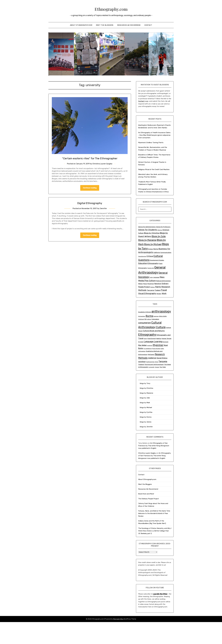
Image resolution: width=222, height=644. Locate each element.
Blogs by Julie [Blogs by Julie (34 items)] (159, 236)
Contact (148, 25)
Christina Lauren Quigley (103, 164)
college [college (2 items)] (149, 319)
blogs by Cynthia (146, 412)
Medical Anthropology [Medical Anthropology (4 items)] (163, 281)
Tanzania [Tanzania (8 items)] (150, 290)
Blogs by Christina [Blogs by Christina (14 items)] (152, 233)
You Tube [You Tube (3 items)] (163, 367)
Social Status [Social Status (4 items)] (162, 358)
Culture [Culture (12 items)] (161, 327)
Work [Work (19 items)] (164, 293)
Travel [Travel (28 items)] (164, 290)
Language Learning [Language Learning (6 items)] (153, 342)
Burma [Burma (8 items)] (149, 316)
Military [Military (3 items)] (141, 284)
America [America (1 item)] (160, 230)
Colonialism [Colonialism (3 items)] (155, 319)
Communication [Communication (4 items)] (166, 252)
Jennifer (104, 209)
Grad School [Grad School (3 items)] (152, 338)
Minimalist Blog (118, 619)
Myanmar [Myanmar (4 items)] (151, 284)
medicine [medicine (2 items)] (150, 345)
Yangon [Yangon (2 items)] (157, 367)
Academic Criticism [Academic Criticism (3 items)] (145, 312)
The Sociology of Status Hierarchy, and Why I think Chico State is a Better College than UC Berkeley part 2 (155, 531)
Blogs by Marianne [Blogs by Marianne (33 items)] (147, 240)
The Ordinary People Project (149, 499)
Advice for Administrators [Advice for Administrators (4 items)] (147, 227)
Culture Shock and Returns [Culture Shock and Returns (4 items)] (154, 331)
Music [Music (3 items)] (145, 284)
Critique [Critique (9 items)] (150, 256)
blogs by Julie (145, 398)
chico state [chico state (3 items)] (163, 316)
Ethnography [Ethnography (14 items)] (147, 335)
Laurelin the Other (160, 594)
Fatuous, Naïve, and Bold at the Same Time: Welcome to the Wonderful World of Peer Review (154, 513)
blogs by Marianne (146, 393)
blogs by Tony (145, 383)
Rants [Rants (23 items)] (158, 287)
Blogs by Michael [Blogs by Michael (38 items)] (153, 244)
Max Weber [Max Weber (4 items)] (142, 345)
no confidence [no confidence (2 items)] (148, 349)
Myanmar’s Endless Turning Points (151, 143)
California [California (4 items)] (157, 252)
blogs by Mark (145, 403)
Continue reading (90, 188)
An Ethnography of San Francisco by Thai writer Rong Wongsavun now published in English (154, 446)
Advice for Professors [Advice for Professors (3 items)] (163, 227)
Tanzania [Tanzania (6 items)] (163, 361)
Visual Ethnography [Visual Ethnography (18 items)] (147, 293)
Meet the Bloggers (105, 25)
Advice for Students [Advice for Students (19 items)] (148, 230)
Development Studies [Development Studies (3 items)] (157, 260)
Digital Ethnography (90, 203)
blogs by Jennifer (146, 427)
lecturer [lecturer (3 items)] (166, 342)
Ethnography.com (111, 9)
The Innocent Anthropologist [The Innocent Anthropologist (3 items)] (154, 364)
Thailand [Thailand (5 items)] (158, 290)
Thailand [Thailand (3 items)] (141, 364)
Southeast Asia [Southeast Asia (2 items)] (150, 362)
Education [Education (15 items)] (143, 263)
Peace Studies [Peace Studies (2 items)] (156, 349)
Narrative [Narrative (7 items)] (158, 284)
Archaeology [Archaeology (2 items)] (142, 316)
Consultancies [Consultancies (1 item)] (142, 256)
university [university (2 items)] (152, 367)
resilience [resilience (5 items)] (152, 358)
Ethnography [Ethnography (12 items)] (153, 263)
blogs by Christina (146, 388)
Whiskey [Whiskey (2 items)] (159, 294)
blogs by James (146, 422)
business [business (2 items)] (156, 316)
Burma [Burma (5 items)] (156, 249)
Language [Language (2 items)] (156, 277)
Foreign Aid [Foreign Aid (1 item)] (151, 268)
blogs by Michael (146, 407)
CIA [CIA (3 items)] (145, 319)
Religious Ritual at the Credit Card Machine (154, 169)
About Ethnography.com (81, 25)
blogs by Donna (146, 417)
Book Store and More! (146, 494)
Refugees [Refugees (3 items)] (151, 354)
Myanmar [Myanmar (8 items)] (158, 345)
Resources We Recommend (129, 25)
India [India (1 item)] (151, 277)
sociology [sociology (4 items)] (142, 362)
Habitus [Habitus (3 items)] (159, 338)
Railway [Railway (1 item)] (153, 287)
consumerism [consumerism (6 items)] (145, 323)
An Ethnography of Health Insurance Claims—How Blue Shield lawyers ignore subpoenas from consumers (154, 135)
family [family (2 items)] (145, 339)
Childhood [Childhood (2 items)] (141, 319)
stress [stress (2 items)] (156, 362)
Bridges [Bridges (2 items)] (151, 249)
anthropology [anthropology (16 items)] (161, 311)
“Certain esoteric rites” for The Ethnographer (90, 158)
